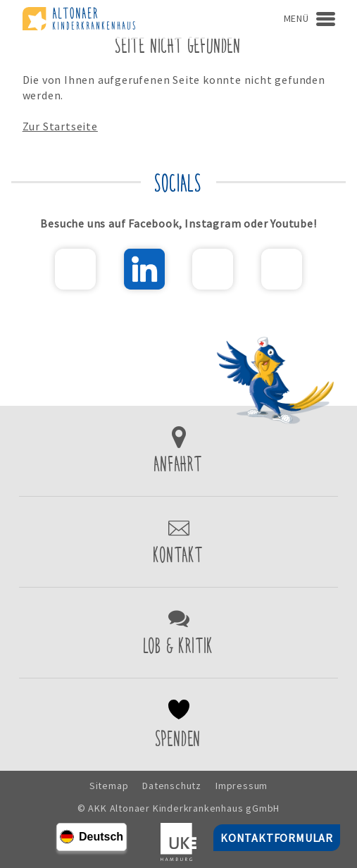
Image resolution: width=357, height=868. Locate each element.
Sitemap (109, 786)
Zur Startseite (60, 126)
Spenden (178, 725)
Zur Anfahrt (178, 451)
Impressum (242, 786)
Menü (296, 18)
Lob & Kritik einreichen (178, 633)
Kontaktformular (178, 542)
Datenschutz (172, 786)
